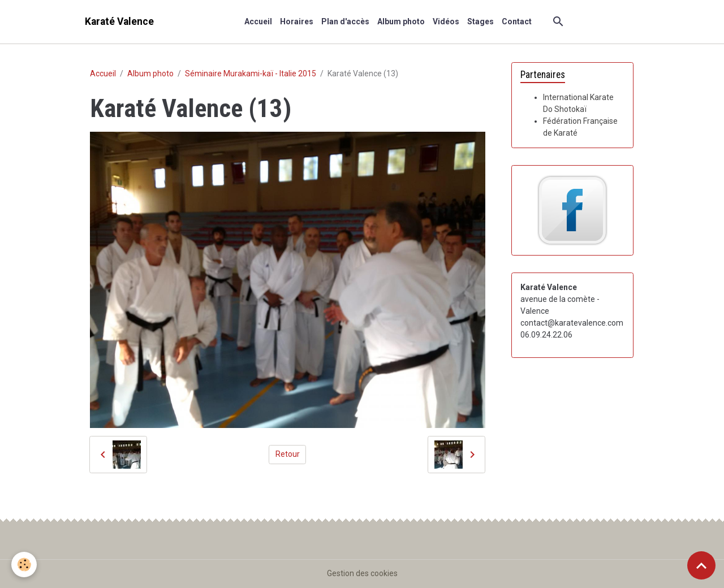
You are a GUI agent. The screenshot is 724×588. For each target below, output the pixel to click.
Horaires (297, 21)
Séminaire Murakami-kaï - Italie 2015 (251, 73)
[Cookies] (24, 565)
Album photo (401, 21)
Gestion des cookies (362, 573)
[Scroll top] (701, 565)
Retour (288, 454)
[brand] (119, 22)
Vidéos (446, 21)
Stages (480, 21)
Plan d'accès (345, 21)
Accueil (258, 21)
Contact (517, 21)
